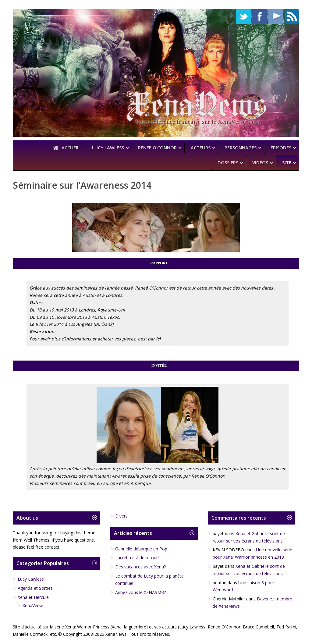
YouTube (276, 16)
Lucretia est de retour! (137, 558)
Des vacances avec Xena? (140, 567)
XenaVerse (33, 605)
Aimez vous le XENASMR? (140, 592)
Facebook (260, 16)
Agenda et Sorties (35, 588)
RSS (292, 16)
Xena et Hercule (33, 597)
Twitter (243, 16)
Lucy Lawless (31, 579)
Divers (121, 516)
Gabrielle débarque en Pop (141, 549)
